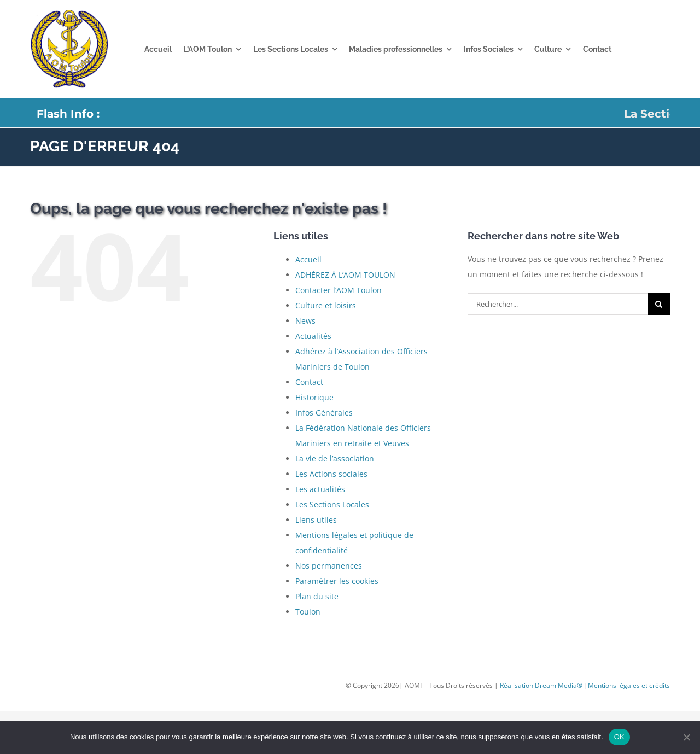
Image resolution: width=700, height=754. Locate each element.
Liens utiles (316, 520)
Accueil (308, 259)
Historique (314, 397)
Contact (309, 382)
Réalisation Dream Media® (542, 685)
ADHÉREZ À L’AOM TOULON (345, 275)
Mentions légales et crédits (629, 685)
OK (619, 737)
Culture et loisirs (326, 305)
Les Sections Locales (332, 504)
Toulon (308, 612)
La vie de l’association (335, 458)
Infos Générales (324, 413)
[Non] (686, 737)
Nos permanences (329, 566)
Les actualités (320, 489)
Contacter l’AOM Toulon (339, 290)
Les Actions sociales (331, 474)
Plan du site (317, 596)
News (305, 321)
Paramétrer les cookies (337, 581)
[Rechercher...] (558, 304)
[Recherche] (659, 304)
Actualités (313, 336)
